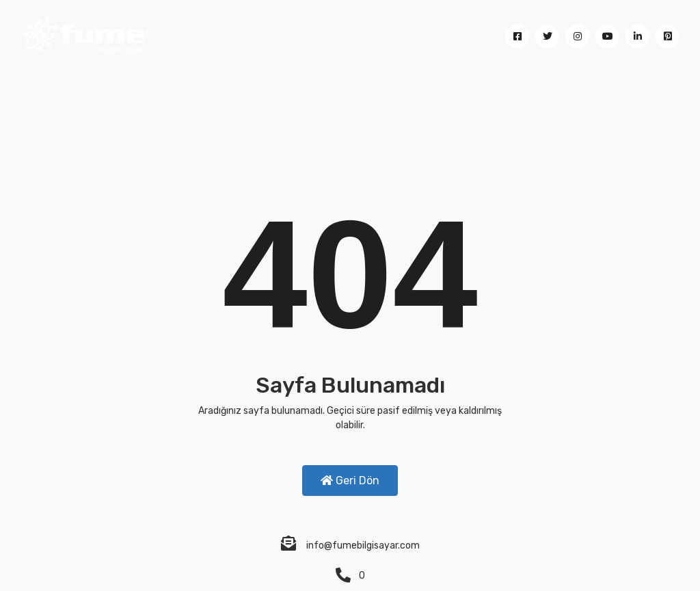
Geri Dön (350, 481)
